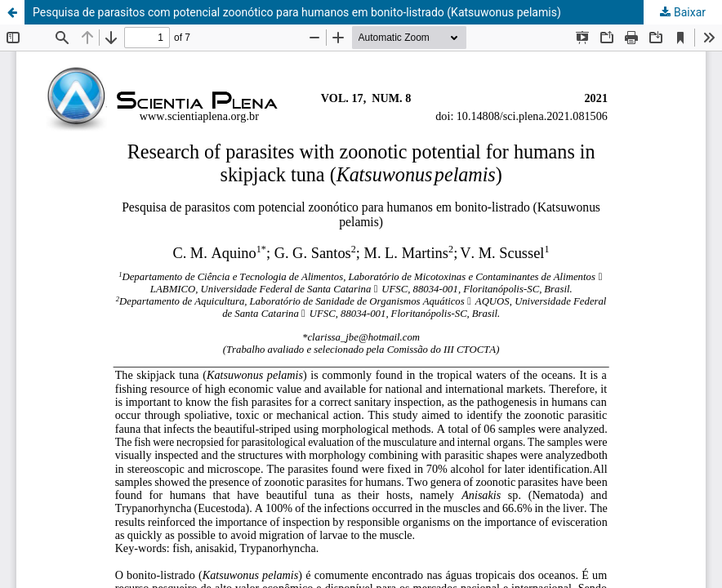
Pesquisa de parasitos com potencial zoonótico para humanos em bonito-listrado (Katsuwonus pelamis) (297, 12)
